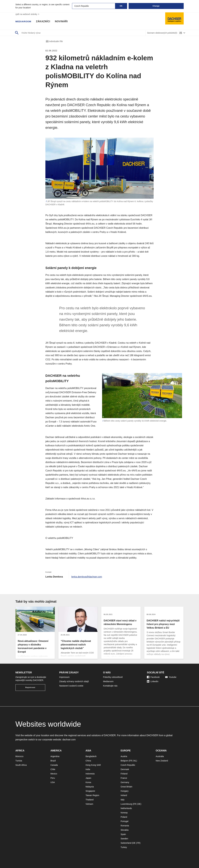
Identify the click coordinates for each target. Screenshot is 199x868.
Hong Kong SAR (93, 765)
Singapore (90, 791)
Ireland (124, 795)
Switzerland (126, 843)
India (88, 769)
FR (131, 761)
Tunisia (19, 761)
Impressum (64, 677)
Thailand (90, 800)
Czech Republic (128, 765)
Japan (88, 778)
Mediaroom (24, 22)
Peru (53, 778)
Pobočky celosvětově (113, 677)
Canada (54, 765)
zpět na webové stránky (28, 14)
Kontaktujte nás (110, 686)
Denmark (125, 769)
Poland (124, 817)
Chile (53, 769)
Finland (124, 774)
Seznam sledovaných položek (162, 33)
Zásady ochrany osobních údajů (74, 681)
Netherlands (126, 808)
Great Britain (126, 787)
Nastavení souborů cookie (71, 686)
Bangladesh (91, 756)
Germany (125, 782)
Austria (124, 756)
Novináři (62, 22)
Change (156, 6)
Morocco (19, 756)
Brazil (53, 761)
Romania (125, 826)
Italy (122, 800)
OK (121, 6)
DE (139, 804)
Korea (88, 782)
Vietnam (89, 804)
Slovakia (125, 830)
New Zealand (162, 761)
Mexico (54, 774)
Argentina (55, 756)
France (124, 778)
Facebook (153, 677)
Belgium (124, 761)
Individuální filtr (54, 41)
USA (53, 782)
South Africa (21, 765)
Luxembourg (126, 804)
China (88, 761)
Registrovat (30, 687)
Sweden (124, 839)
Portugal (124, 821)
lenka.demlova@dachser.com (87, 577)
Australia (160, 756)
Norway (124, 813)
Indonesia (90, 774)
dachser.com (69, 740)
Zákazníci (44, 22)
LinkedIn (153, 681)
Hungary (125, 791)
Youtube (171, 677)
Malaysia (90, 787)
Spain (123, 834)
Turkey (124, 847)
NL (135, 761)
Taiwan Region (92, 795)
